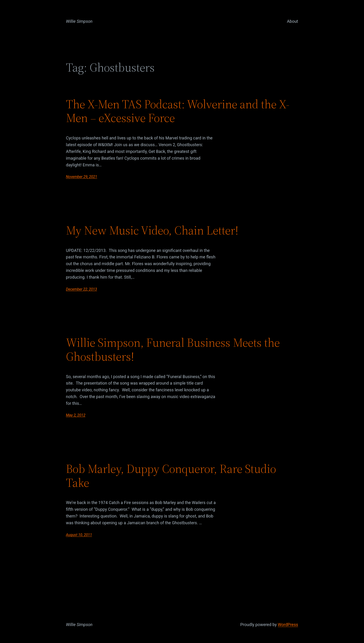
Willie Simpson (79, 21)
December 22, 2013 (81, 289)
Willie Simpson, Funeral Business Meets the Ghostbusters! (173, 350)
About (292, 21)
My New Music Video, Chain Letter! (152, 230)
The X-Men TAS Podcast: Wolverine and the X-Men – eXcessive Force (178, 111)
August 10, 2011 (79, 535)
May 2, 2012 (76, 415)
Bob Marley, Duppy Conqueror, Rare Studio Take (171, 476)
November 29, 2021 (81, 177)
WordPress (288, 625)
